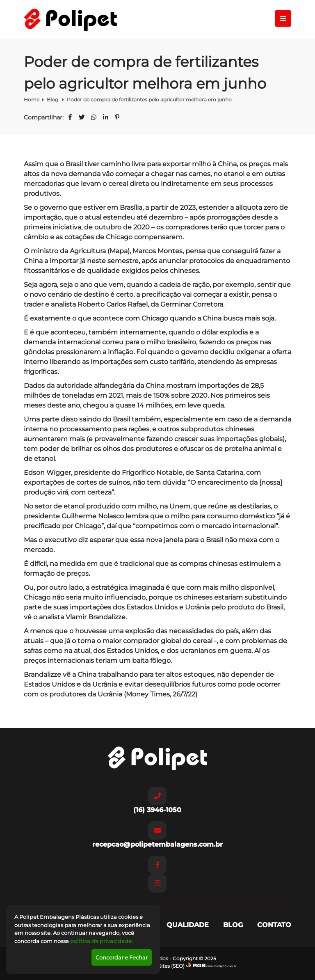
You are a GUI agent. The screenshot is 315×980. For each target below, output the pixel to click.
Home (32, 100)
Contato (274, 925)
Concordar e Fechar (122, 957)
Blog (53, 100)
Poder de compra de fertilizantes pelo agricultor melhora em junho (149, 100)
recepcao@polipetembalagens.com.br (157, 835)
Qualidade (188, 925)
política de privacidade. (102, 941)
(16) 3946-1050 (157, 800)
